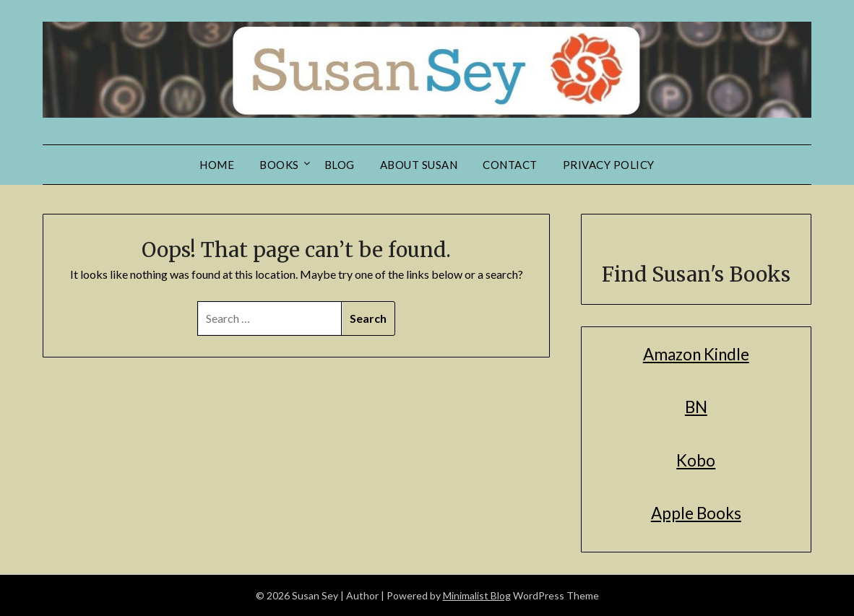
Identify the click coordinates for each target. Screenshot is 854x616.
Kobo (696, 460)
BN (696, 407)
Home (217, 165)
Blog (340, 165)
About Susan (419, 165)
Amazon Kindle (696, 354)
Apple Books (696, 513)
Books (279, 165)
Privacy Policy (609, 165)
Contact (510, 165)
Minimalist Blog (477, 595)
